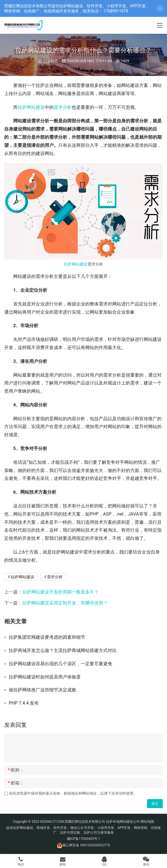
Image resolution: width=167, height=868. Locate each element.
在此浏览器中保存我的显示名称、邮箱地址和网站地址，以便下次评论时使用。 (73, 793)
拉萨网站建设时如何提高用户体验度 (45, 677)
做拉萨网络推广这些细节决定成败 (42, 690)
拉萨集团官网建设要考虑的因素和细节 (47, 637)
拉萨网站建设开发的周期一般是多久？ (60, 592)
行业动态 (51, 61)
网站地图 (147, 822)
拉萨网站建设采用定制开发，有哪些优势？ (65, 603)
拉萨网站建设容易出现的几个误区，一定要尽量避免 (60, 664)
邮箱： (16, 783)
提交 (155, 804)
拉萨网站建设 (31, 107)
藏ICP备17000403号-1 (84, 839)
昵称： (16, 770)
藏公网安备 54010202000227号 (86, 845)
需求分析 (63, 107)
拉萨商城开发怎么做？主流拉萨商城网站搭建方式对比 (63, 651)
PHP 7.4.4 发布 (24, 703)
